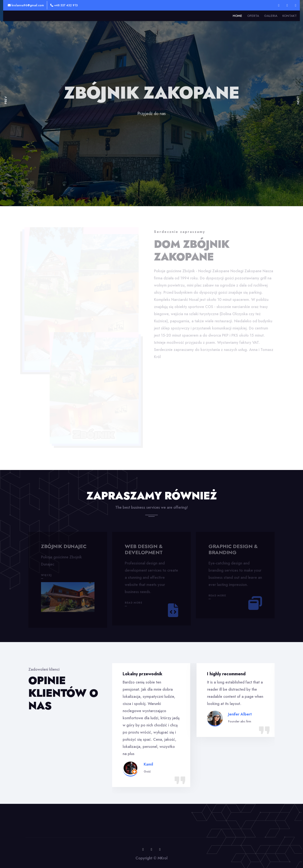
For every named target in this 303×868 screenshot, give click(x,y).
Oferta (253, 16)
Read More (134, 604)
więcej (46, 577)
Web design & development (144, 551)
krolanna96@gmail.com (26, 5)
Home (237, 16)
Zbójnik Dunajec (64, 548)
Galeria (271, 16)
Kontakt (290, 16)
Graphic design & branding (233, 551)
